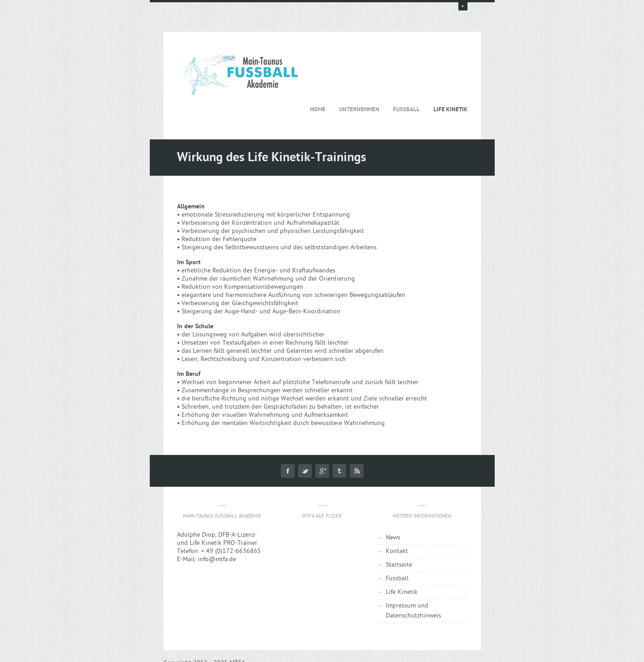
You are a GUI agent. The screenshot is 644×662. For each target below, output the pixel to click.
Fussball (406, 110)
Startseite (399, 565)
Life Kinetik (450, 110)
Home (318, 110)
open (463, 6)
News (393, 538)
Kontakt (397, 551)
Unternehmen (359, 110)
